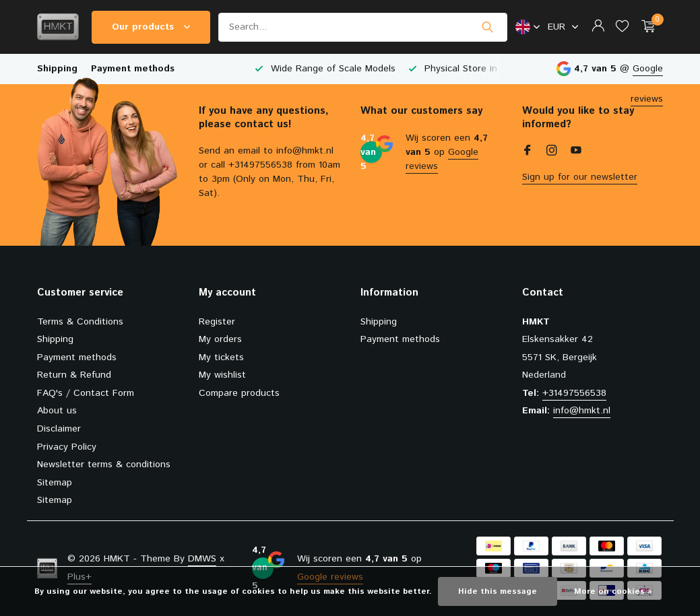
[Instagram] (552, 152)
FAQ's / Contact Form (86, 393)
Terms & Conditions (80, 322)
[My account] (598, 27)
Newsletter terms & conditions (104, 465)
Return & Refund (74, 375)
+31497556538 (574, 393)
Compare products (239, 393)
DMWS (202, 559)
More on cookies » (613, 591)
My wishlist (222, 375)
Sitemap (55, 483)
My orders (220, 339)
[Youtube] (576, 152)
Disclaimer (59, 429)
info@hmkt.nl (582, 411)
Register (217, 322)
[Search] (363, 27)
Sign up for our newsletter (580, 177)
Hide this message (498, 591)
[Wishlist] (622, 27)
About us (57, 411)
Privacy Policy (67, 447)
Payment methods (133, 69)
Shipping (57, 69)
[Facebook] (528, 152)
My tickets (221, 357)
